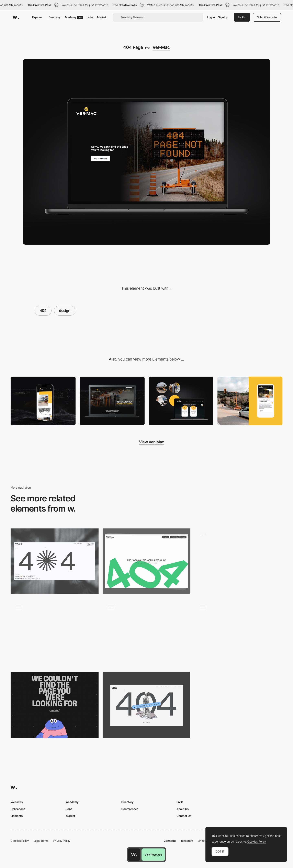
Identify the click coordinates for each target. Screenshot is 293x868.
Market (102, 17)
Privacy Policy (62, 841)
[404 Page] (238, 561)
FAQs (180, 802)
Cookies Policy (20, 841)
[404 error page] (55, 705)
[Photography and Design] (250, 401)
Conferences (130, 809)
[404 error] (147, 705)
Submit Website (267, 17)
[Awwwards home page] (134, 855)
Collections (18, 809)
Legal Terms (41, 841)
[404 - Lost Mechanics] (55, 633)
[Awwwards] (16, 17)
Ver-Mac (161, 47)
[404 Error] (55, 561)
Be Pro (242, 17)
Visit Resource (153, 855)
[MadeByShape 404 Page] (147, 633)
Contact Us (184, 816)
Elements (17, 816)
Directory (55, 17)
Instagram (187, 841)
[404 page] (147, 561)
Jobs (90, 17)
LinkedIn (203, 841)
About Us (183, 809)
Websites (17, 802)
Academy (74, 17)
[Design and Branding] (181, 401)
